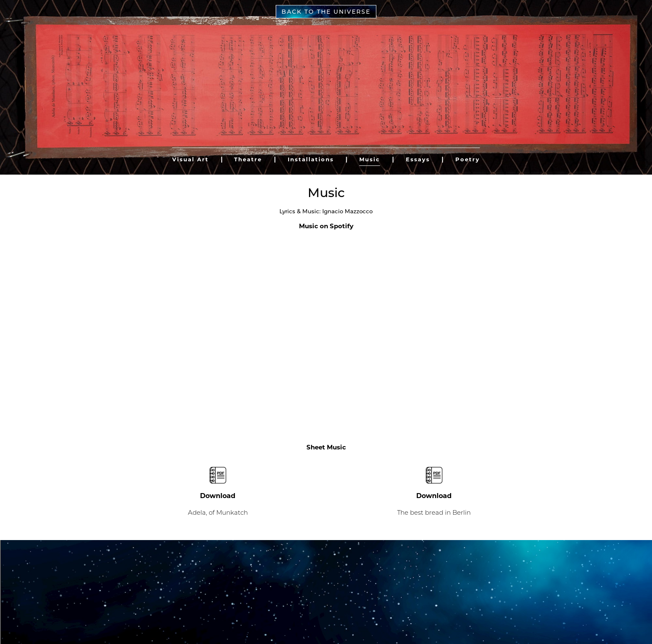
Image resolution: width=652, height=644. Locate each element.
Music (370, 159)
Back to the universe (326, 12)
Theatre (248, 159)
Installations (311, 159)
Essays (418, 159)
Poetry (468, 159)
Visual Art (190, 159)
